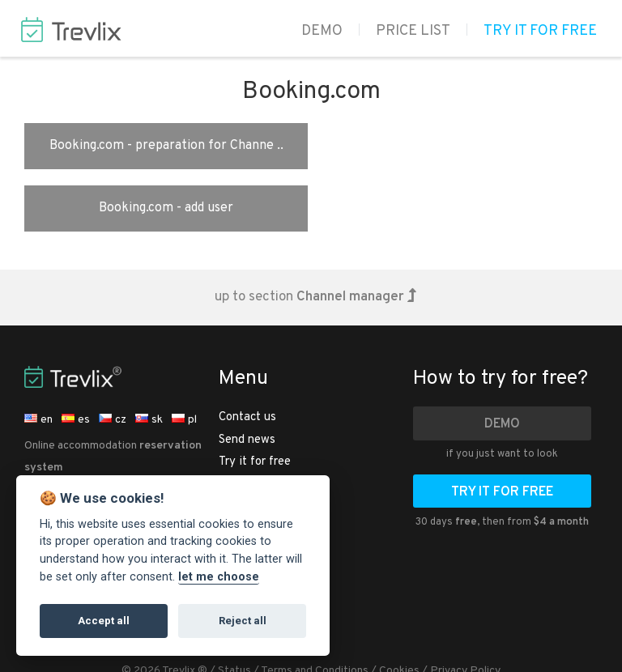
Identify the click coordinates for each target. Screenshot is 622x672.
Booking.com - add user (457, 146)
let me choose (219, 577)
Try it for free (540, 31)
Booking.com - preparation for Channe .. (165, 146)
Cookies (399, 608)
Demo (322, 31)
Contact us (247, 355)
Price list (413, 31)
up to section (315, 235)
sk (149, 357)
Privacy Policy (465, 608)
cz (113, 357)
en (38, 357)
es (76, 357)
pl (184, 357)
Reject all (243, 621)
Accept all (104, 621)
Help (231, 465)
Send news (247, 378)
